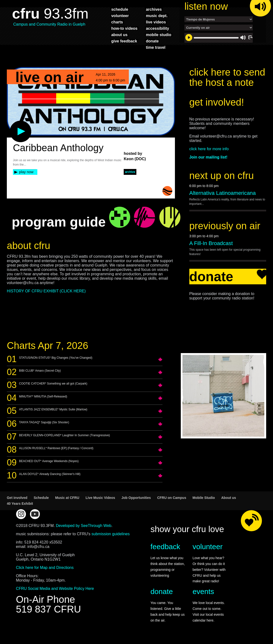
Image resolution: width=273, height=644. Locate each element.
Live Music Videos (100, 498)
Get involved (17, 498)
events (203, 591)
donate (152, 41)
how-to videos (124, 28)
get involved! (217, 102)
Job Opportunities (136, 498)
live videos (156, 22)
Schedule (41, 498)
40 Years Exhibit (20, 504)
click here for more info (209, 149)
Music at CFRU (67, 498)
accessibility (157, 28)
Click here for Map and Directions (45, 568)
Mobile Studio (204, 498)
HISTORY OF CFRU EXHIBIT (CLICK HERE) (46, 291)
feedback (165, 547)
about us (119, 35)
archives (154, 9)
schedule (120, 9)
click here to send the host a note (227, 77)
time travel (156, 47)
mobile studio (159, 35)
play (12, 123)
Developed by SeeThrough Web (84, 526)
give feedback (124, 41)
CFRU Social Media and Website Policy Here (55, 589)
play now (26, 172)
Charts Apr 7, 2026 (48, 346)
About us (229, 498)
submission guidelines (111, 534)
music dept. (157, 16)
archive (130, 172)
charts (117, 22)
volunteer (120, 16)
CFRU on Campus (172, 498)
